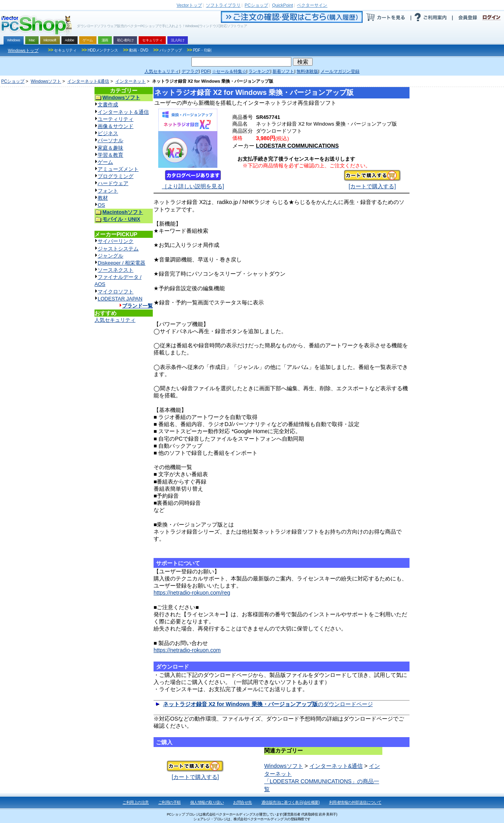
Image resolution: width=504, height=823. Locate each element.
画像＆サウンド (116, 126)
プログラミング (116, 176)
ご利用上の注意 (136, 802)
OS (101, 205)
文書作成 (108, 105)
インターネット (131, 81)
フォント (108, 191)
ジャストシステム (118, 249)
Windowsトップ (23, 50)
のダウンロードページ (268, 704)
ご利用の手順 (170, 802)
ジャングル (110, 256)
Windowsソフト (46, 81)
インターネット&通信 (88, 81)
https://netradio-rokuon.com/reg (192, 593)
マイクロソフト (116, 292)
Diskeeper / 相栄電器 (121, 263)
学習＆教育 (110, 155)
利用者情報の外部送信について (355, 802)
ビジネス (108, 133)
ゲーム (105, 162)
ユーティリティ (116, 119)
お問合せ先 (243, 802)
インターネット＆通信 (123, 112)
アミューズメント (118, 169)
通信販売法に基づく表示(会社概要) (291, 802)
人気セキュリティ (115, 320)
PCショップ (13, 81)
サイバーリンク (116, 241)
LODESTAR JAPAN (120, 299)
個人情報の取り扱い (207, 802)
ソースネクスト (116, 270)
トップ (189, 5)
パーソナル (110, 140)
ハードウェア (113, 183)
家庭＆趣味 (110, 148)
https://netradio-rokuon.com (187, 650)
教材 (103, 198)
